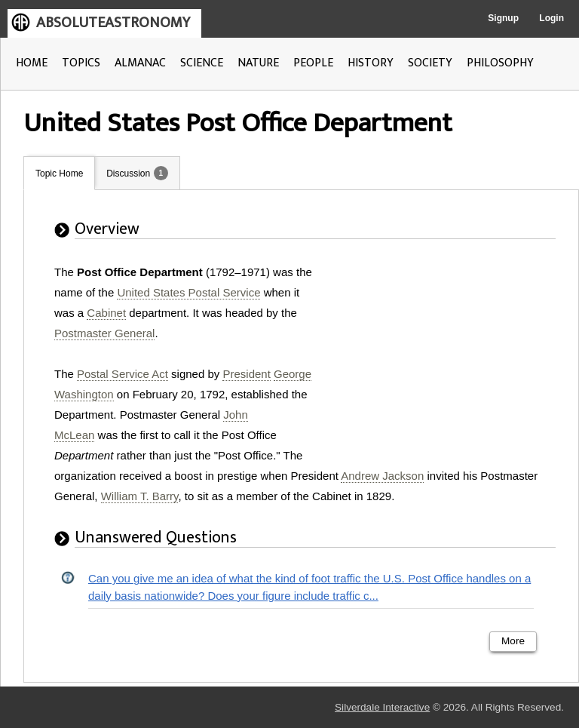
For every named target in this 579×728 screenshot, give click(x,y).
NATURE (258, 63)
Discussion (128, 174)
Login (551, 18)
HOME (32, 63)
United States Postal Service (188, 292)
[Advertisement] (443, 356)
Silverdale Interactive (382, 707)
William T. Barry (140, 496)
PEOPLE (313, 63)
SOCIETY (430, 63)
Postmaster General (104, 333)
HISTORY (371, 63)
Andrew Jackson (382, 476)
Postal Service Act (123, 374)
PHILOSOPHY (500, 63)
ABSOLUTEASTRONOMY (113, 23)
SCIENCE (202, 63)
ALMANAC (140, 63)
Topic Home (59, 174)
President (246, 374)
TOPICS (81, 63)
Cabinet (106, 313)
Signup (503, 18)
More (513, 641)
